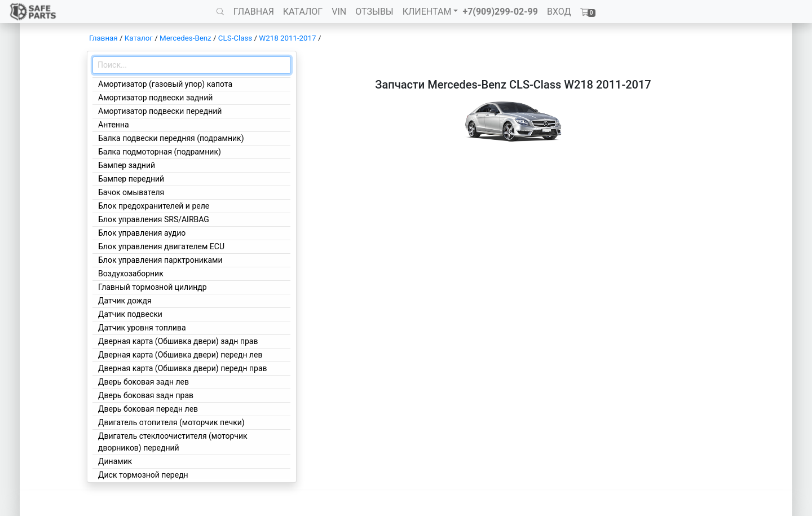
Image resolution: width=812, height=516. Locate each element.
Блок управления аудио (142, 233)
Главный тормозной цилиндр (153, 287)
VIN (339, 12)
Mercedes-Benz (186, 38)
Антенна (114, 125)
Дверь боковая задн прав (146, 395)
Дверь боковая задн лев (144, 382)
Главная (103, 38)
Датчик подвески (130, 314)
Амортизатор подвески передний (160, 111)
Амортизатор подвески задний (155, 98)
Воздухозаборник (131, 274)
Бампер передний (131, 179)
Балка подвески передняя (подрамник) (171, 138)
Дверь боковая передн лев (148, 409)
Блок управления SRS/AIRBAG (154, 219)
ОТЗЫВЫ (374, 12)
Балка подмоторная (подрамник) (160, 152)
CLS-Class (235, 38)
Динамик (115, 461)
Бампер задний (127, 165)
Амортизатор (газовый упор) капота (165, 84)
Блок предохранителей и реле (154, 206)
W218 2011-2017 (287, 38)
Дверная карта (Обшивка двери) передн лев (180, 355)
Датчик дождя (125, 301)
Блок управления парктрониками (160, 260)
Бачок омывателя (131, 192)
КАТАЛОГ (303, 12)
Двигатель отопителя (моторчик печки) (171, 422)
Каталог (139, 38)
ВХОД (559, 12)
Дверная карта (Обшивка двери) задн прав (178, 341)
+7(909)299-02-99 (500, 12)
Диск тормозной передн (143, 475)
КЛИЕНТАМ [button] (427, 12)
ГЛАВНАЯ (254, 12)
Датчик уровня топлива (142, 328)
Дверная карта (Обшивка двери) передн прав (183, 368)
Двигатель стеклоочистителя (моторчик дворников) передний (173, 442)
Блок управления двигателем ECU (161, 246)
